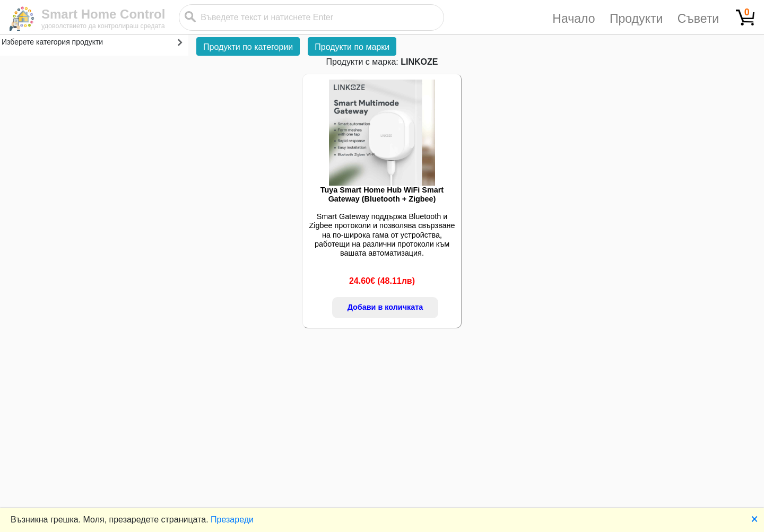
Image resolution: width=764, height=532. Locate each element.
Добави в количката (385, 307)
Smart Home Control (103, 14)
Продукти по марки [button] (352, 47)
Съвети (698, 19)
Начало (574, 19)
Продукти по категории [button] (248, 47)
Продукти (636, 19)
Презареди (232, 520)
